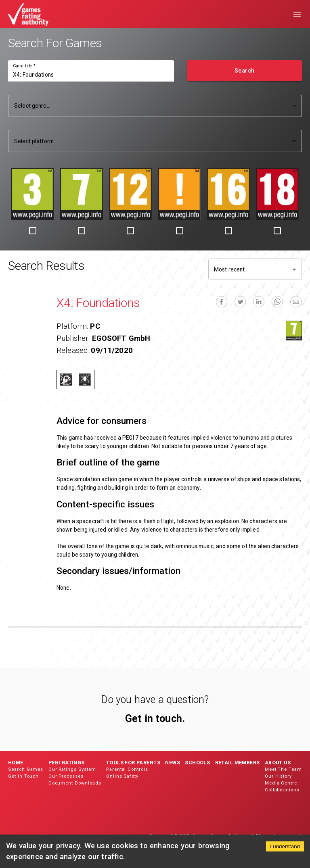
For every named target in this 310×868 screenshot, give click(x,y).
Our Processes (66, 776)
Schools (197, 763)
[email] (296, 302)
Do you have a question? (155, 700)
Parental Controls (127, 769)
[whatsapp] (277, 302)
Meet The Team (283, 769)
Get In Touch (23, 776)
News (173, 763)
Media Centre (281, 783)
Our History (278, 776)
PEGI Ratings (67, 763)
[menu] (297, 14)
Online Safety (122, 776)
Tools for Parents (133, 763)
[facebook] (222, 302)
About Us (278, 763)
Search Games (26, 769)
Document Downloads (75, 783)
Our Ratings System (72, 769)
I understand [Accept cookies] (285, 846)
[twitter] (240, 302)
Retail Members (238, 763)
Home (16, 763)
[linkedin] (259, 302)
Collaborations (282, 790)
